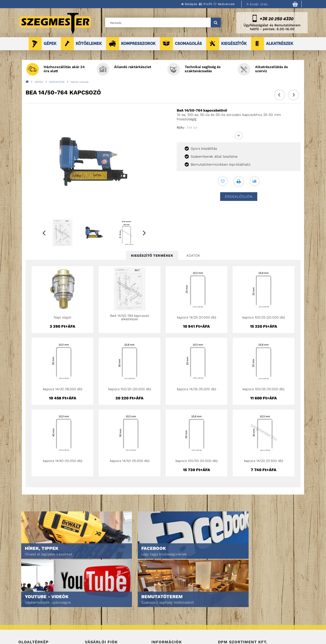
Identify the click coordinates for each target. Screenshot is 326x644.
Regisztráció (95, 610)
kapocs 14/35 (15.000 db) (197, 389)
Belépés (177, 4)
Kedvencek (224, 4)
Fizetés (157, 616)
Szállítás (159, 623)
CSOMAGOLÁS (188, 44)
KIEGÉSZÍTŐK (234, 44)
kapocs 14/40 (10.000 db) (63, 461)
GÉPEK (50, 44)
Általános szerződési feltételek (177, 603)
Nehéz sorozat (80, 82)
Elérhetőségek (163, 630)
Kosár (90, 623)
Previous (44, 233)
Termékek (26, 610)
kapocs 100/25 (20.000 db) (264, 317)
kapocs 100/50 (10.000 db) (197, 461)
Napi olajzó (62, 317)
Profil (199, 4)
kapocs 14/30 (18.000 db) (63, 389)
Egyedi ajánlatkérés (34, 616)
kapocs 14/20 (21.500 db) (264, 461)
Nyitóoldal (27, 603)
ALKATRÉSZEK (280, 44)
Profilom (92, 616)
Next (144, 233)
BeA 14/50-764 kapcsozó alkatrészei (130, 317)
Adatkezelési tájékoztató (171, 610)
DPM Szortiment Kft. (233, 627)
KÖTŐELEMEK (89, 44)
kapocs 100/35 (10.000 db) (263, 389)
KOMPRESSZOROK (138, 44)
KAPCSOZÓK (57, 82)
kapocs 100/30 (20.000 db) (130, 389)
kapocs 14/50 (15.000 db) (130, 461)
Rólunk (24, 623)
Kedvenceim (94, 630)
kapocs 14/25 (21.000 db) (197, 317)
